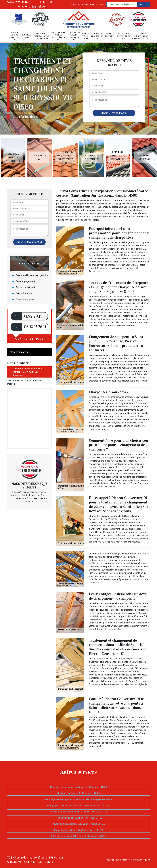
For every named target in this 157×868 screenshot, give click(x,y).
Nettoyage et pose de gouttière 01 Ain (58, 36)
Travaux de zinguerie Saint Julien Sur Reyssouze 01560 (78, 824)
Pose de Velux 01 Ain (85, 36)
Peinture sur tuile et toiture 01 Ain (74, 36)
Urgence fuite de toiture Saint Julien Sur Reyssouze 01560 (78, 787)
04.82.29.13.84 (18, 2)
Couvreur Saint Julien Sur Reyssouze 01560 (78, 793)
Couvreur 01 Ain (26, 36)
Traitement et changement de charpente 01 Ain (140, 36)
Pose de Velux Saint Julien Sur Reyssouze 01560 (79, 818)
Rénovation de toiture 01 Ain (123, 36)
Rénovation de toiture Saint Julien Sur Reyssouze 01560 (78, 836)
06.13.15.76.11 (43, 2)
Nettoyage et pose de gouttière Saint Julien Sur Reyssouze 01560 (78, 806)
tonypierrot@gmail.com (32, 7)
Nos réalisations (25, 117)
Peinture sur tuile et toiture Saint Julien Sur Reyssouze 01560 (78, 812)
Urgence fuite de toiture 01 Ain (14, 36)
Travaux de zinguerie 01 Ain (97, 36)
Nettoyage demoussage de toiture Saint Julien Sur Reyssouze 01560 (78, 799)
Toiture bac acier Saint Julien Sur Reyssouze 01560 (79, 830)
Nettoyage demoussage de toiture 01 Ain (41, 36)
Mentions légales (142, 860)
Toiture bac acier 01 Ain (110, 36)
